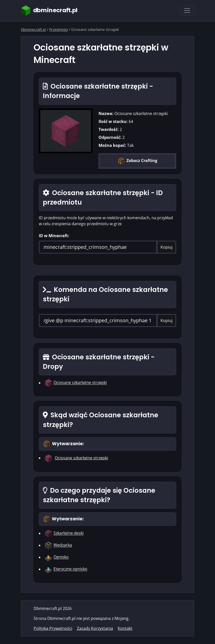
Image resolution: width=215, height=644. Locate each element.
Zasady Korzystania (95, 628)
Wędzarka (63, 545)
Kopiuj (166, 247)
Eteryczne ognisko (70, 569)
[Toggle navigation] (187, 10)
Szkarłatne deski (69, 533)
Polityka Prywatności (53, 628)
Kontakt (125, 628)
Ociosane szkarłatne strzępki (80, 383)
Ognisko (61, 557)
